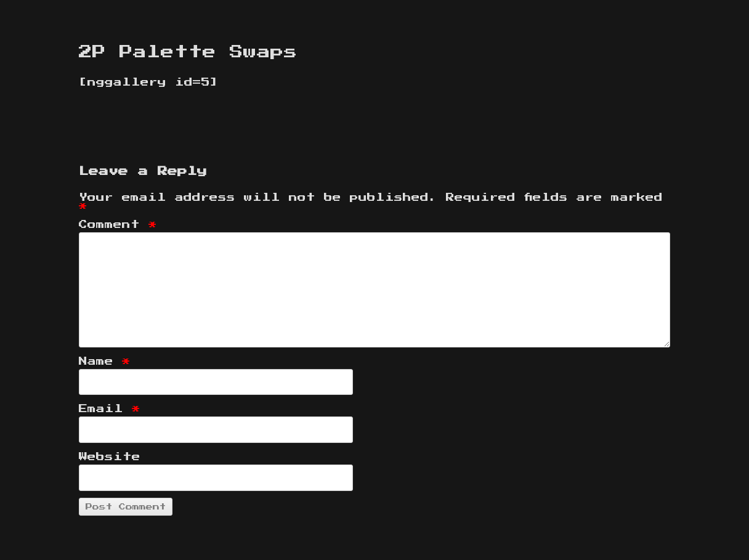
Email (110, 409)
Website (110, 457)
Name (105, 362)
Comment (118, 225)
